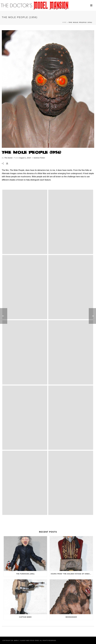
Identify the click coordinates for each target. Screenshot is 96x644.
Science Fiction (39, 158)
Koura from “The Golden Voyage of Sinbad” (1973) (72, 574)
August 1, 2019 (25, 158)
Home (64, 22)
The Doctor (8, 158)
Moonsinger (71, 617)
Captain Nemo (25, 617)
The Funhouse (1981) (25, 574)
